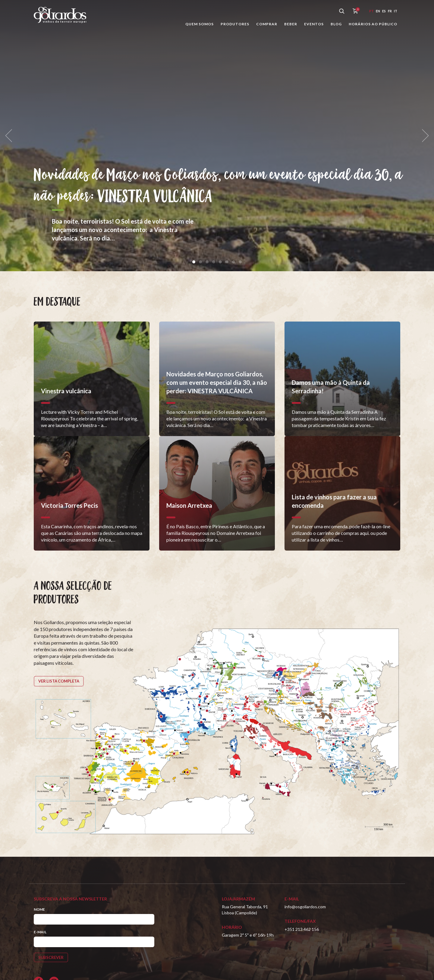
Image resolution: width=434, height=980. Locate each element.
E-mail (40, 932)
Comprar (267, 24)
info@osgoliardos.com (305, 907)
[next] (423, 136)
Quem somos (200, 24)
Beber (291, 24)
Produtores (235, 24)
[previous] (11, 136)
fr (390, 11)
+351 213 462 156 (302, 929)
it (396, 11)
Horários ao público (373, 24)
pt (371, 11)
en (378, 11)
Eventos (314, 24)
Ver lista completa (61, 682)
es (384, 11)
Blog (336, 24)
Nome (39, 909)
